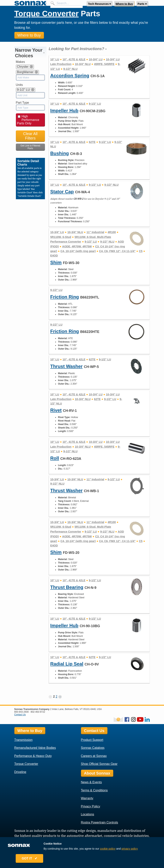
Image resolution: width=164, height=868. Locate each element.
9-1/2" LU (95, 104)
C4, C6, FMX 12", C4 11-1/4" (117, 251)
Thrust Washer (66, 366)
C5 (141, 251)
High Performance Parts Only (28, 120)
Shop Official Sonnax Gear (99, 764)
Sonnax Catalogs (93, 748)
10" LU (55, 59)
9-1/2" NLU (70, 69)
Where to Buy (124, 4)
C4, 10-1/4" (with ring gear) (78, 251)
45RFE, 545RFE (104, 64)
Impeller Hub (64, 111)
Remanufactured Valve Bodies (35, 748)
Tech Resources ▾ (99, 4)
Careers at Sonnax (94, 756)
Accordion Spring (70, 76)
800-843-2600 (22, 712)
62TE (92, 142)
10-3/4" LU (96, 59)
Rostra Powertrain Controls (100, 822)
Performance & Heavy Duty (33, 756)
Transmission (24, 740)
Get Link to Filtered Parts (30, 147)
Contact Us (20, 715)
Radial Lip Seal (67, 664)
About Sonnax (97, 773)
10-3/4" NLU (83, 64)
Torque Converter (47, 14)
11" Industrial (95, 232)
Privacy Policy (91, 806)
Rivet (56, 410)
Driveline (20, 772)
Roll (55, 458)
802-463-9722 (38, 712)
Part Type (22, 103)
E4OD (54, 256)
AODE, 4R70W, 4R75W (77, 246)
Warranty (87, 798)
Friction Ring (64, 297)
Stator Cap (62, 192)
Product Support (92, 740)
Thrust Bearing (67, 587)
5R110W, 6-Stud (61, 237)
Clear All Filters (30, 136)
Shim (56, 262)
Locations (88, 814)
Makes (20, 62)
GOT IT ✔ (30, 859)
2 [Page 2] (56, 697)
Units (19, 85)
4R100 (112, 232)
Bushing (59, 153)
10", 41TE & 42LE (74, 59)
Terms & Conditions (94, 790)
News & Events (91, 782)
